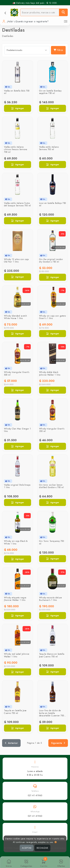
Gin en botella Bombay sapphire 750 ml (50, 92)
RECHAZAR (42, 848)
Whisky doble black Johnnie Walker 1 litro (50, 373)
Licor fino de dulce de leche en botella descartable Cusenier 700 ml (52, 714)
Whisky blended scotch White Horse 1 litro (16, 317)
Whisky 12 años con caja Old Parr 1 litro (16, 261)
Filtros (58, 50)
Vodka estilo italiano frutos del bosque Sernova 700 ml (17, 204)
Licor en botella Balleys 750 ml (53, 204)
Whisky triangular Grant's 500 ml (17, 373)
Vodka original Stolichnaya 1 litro (17, 486)
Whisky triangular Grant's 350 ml (52, 430)
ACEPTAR (27, 848)
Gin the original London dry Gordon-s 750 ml (51, 261)
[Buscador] (40, 12)
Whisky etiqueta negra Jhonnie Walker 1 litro (15, 599)
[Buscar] (63, 12)
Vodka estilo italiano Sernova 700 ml (49, 148)
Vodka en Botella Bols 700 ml (17, 92)
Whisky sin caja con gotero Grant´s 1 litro (53, 317)
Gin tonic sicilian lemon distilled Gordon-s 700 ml (51, 486)
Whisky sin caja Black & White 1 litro (16, 542)
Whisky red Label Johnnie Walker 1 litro (17, 655)
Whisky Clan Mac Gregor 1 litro (17, 430)
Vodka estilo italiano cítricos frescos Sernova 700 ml (16, 149)
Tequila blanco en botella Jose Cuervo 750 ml (52, 655)
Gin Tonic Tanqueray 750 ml (52, 542)
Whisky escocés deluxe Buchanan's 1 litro (51, 599)
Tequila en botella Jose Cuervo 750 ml (15, 712)
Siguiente (58, 743)
